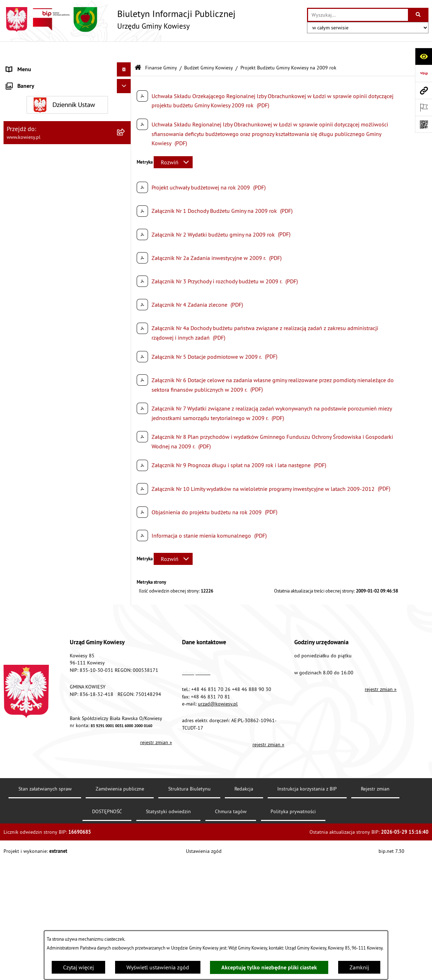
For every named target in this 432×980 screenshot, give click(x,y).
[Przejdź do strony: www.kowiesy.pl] (424, 90)
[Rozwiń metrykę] (173, 144)
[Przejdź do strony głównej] (120, 19)
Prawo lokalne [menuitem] (24, 94)
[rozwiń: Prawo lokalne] (126, 94)
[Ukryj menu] (124, 51)
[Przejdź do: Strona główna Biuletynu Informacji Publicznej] (138, 49)
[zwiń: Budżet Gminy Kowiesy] (126, 140)
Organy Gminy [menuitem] (23, 79)
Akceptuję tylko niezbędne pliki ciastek (269, 967)
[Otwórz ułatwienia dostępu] (424, 56)
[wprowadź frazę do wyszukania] (358, 15)
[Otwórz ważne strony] (424, 107)
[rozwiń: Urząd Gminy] (126, 65)
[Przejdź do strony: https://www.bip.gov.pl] (424, 73)
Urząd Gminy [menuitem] (22, 65)
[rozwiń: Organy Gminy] (126, 80)
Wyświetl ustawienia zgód (158, 967)
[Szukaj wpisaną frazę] (419, 15)
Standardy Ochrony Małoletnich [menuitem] (44, 108)
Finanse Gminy (161, 49)
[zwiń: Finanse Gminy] (126, 122)
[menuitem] (67, 140)
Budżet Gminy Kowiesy (209, 49)
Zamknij (359, 967)
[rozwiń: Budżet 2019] (126, 517)
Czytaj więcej (78, 967)
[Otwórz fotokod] (424, 124)
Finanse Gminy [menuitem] (24, 122)
